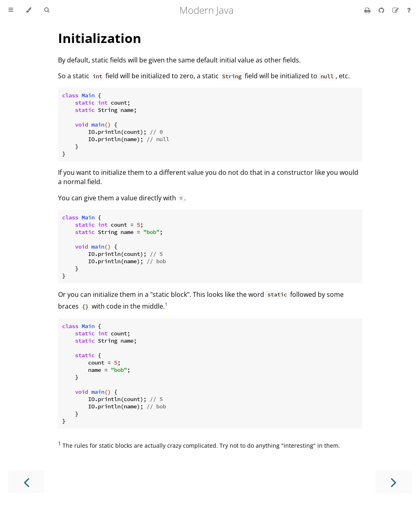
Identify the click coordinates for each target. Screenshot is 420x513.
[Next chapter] (394, 482)
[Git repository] (382, 10)
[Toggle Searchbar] (47, 10)
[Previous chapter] (26, 482)
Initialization (100, 38)
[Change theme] (29, 10)
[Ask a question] (409, 10)
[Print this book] (368, 10)
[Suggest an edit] (396, 10)
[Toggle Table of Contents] (11, 10)
